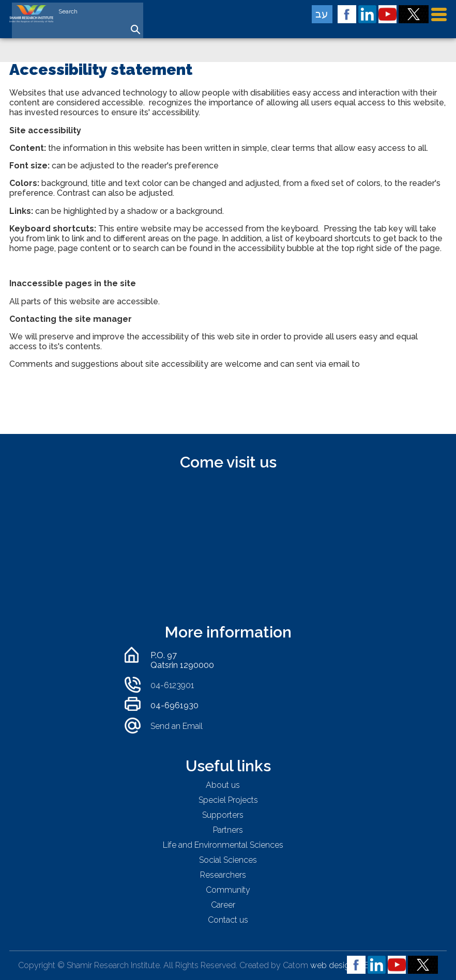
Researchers (223, 875)
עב (322, 14)
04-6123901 (172, 685)
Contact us (228, 920)
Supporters (223, 815)
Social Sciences (228, 860)
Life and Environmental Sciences (223, 845)
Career (223, 905)
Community (228, 890)
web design (332, 965)
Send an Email (177, 726)
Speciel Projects (228, 800)
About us (223, 785)
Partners (228, 830)
